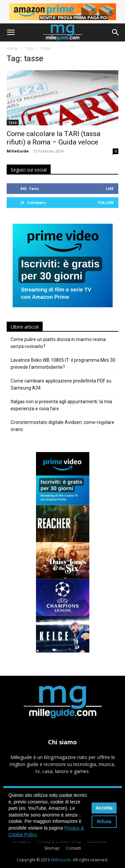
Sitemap (52, 848)
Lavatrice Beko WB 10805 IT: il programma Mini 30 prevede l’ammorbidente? (63, 364)
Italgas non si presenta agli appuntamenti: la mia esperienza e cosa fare (61, 405)
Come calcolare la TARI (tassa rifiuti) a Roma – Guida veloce (53, 138)
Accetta (104, 808)
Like (110, 188)
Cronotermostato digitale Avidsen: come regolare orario (62, 426)
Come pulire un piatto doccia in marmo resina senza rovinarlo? (58, 343)
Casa (13, 122)
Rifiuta (104, 822)
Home (12, 48)
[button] (11, 32)
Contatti (73, 848)
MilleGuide (18, 151)
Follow (106, 202)
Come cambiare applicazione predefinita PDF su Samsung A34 (61, 384)
